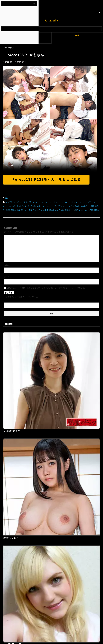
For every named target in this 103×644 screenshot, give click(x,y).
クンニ (61, 202)
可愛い (13, 210)
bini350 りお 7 (52, 379)
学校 (18, 210)
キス (56, 202)
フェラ (54, 206)
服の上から (54, 210)
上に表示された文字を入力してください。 (22, 297)
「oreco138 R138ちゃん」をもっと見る (46, 179)
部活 (92, 210)
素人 (7, 198)
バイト (94, 202)
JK (6, 202)
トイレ (75, 202)
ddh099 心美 (52, 514)
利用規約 (36, 570)
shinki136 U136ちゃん (57, 469)
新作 (77, 35)
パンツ (36, 206)
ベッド (69, 206)
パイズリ (23, 206)
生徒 (73, 210)
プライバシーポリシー (50, 570)
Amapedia (51, 20)
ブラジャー (62, 206)
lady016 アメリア (54, 424)
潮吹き (67, 210)
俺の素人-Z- (85, 206)
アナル (25, 202)
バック (16, 206)
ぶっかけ (18, 202)
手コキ (36, 210)
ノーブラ (87, 202)
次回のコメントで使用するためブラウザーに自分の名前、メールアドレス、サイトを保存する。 (46, 288)
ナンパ (81, 202)
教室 (47, 210)
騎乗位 (97, 210)
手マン (42, 210)
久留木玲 (76, 206)
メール (8, 277)
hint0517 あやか (54, 334)
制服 (96, 206)
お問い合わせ (65, 570)
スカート (68, 202)
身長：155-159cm (82, 210)
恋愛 (30, 210)
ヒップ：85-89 (45, 206)
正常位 (61, 210)
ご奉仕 (11, 202)
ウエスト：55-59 (39, 202)
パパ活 (30, 206)
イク (30, 202)
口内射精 (6, 210)
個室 (92, 206)
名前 (7, 265)
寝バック (24, 210)
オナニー (50, 202)
